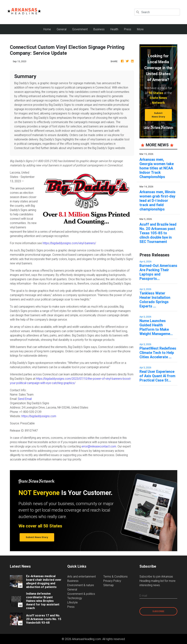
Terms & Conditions (115, 576)
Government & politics (81, 594)
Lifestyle (73, 602)
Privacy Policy (112, 581)
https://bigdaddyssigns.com (39, 416)
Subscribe (158, 611)
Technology (75, 598)
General (62, 29)
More (140, 29)
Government (80, 29)
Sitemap (109, 585)
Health (114, 29)
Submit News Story (158, 115)
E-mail (143, 596)
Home (49, 29)
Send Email (25, 399)
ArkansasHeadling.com (86, 639)
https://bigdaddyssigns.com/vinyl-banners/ (69, 243)
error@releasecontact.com (99, 446)
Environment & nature (81, 585)
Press (128, 29)
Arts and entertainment (82, 576)
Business (99, 29)
